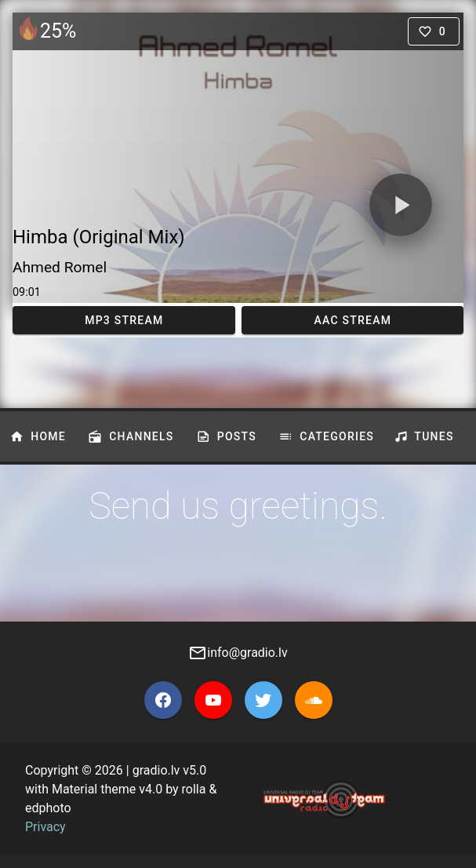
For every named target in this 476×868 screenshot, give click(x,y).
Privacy (45, 827)
